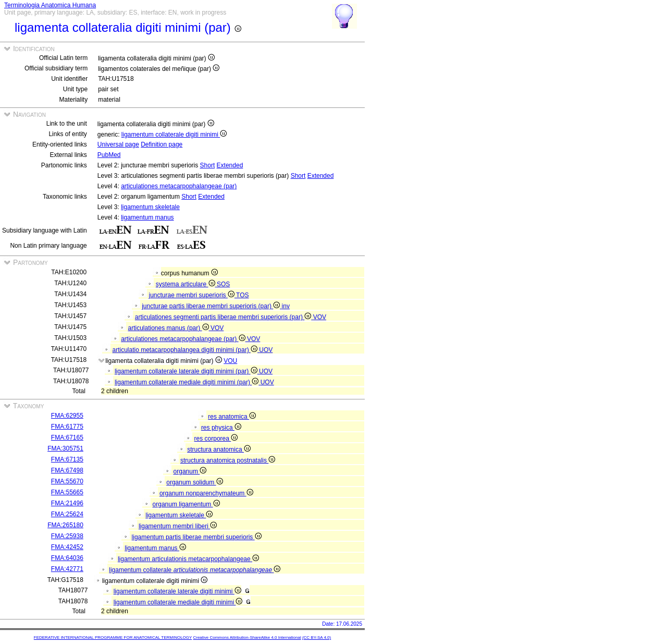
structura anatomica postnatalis (228, 460)
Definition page (162, 144)
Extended (230, 165)
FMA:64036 (67, 558)
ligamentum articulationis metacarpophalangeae (188, 559)
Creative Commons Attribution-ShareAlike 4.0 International (247, 637)
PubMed (109, 155)
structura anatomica (219, 449)
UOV (266, 350)
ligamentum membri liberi (178, 526)
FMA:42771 (67, 569)
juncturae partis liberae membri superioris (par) (212, 306)
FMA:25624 (67, 514)
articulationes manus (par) (169, 328)
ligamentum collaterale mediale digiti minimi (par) (188, 382)
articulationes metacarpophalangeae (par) (179, 186)
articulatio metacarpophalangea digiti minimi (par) (186, 350)
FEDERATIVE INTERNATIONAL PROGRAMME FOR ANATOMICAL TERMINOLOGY (113, 637)
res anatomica (232, 417)
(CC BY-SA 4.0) (317, 637)
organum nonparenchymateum (206, 493)
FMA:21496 (67, 503)
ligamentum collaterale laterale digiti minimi (177, 591)
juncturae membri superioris (193, 295)
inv (286, 306)
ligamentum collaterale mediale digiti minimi (178, 602)
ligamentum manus (147, 217)
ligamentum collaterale (195, 570)
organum (190, 471)
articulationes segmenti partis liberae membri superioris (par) (224, 317)
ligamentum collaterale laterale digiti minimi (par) (187, 371)
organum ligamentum (186, 504)
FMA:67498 (67, 470)
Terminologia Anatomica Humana (50, 5)
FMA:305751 (65, 448)
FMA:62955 (67, 416)
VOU (230, 361)
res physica (221, 428)
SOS (223, 284)
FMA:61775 (67, 427)
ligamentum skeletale (150, 207)
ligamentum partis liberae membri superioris (197, 537)
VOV (320, 317)
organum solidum (194, 482)
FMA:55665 (67, 492)
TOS (242, 295)
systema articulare (186, 284)
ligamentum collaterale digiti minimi (174, 135)
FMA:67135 (67, 459)
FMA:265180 (65, 525)
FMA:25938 (67, 536)
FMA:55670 (67, 481)
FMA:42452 (67, 547)
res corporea (216, 439)
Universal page (118, 144)
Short (208, 165)
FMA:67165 (67, 438)
